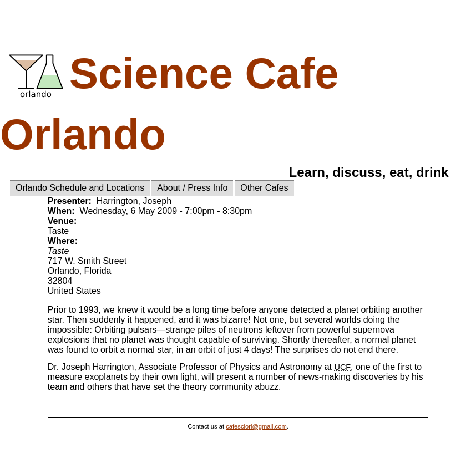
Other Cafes (264, 188)
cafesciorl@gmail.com (256, 426)
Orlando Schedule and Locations (80, 188)
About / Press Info (192, 188)
